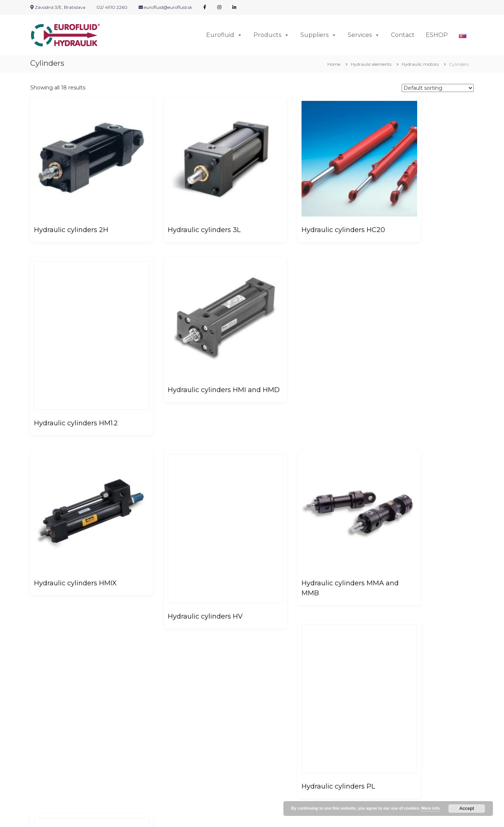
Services (364, 35)
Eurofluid (224, 35)
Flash (189, 816)
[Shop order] (438, 88)
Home (334, 64)
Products (271, 35)
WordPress (266, 816)
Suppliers (319, 35)
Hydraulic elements (371, 64)
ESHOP (437, 35)
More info (430, 808)
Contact (403, 35)
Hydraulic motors (420, 64)
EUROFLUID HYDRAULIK (98, 816)
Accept (467, 809)
